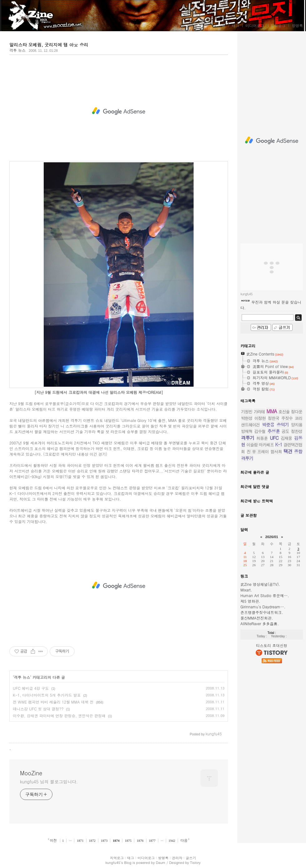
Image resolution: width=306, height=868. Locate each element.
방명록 (297, 25)
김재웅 (286, 438)
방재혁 (247, 431)
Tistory (195, 863)
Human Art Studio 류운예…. (265, 595)
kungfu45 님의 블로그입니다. (49, 782)
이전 (53, 840)
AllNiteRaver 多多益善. (260, 623)
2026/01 (271, 537)
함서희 (276, 451)
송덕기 (283, 424)
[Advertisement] (119, 111)
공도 (285, 431)
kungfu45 (113, 863)
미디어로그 (255, 25)
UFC (274, 438)
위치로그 (278, 25)
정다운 (297, 412)
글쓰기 (191, 858)
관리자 (177, 858)
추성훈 (274, 431)
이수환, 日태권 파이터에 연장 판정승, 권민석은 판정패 (59, 716)
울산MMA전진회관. (257, 618)
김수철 (260, 431)
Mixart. (246, 590)
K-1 (279, 444)
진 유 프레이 (258, 451)
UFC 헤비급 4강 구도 (31, 688)
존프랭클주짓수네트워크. (262, 612)
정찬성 (297, 431)
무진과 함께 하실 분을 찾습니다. (271, 305)
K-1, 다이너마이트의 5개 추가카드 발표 (47, 695)
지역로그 (117, 858)
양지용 (297, 425)
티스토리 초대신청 (272, 645)
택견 (288, 451)
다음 (184, 840)
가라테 (259, 412)
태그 (235, 25)
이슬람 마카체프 (260, 445)
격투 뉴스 (17, 50)
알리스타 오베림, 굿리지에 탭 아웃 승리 (49, 45)
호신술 (284, 412)
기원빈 (247, 412)
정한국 (274, 418)
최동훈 (262, 438)
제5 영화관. (250, 601)
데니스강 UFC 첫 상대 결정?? (38, 709)
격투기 (248, 438)
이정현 (260, 418)
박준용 (268, 424)
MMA (272, 411)
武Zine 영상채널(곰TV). (260, 584)
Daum (161, 863)
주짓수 (287, 418)
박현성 (247, 418)
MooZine (19, 16)
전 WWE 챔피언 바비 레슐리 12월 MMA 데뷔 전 (53, 702)
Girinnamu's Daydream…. (263, 607)
